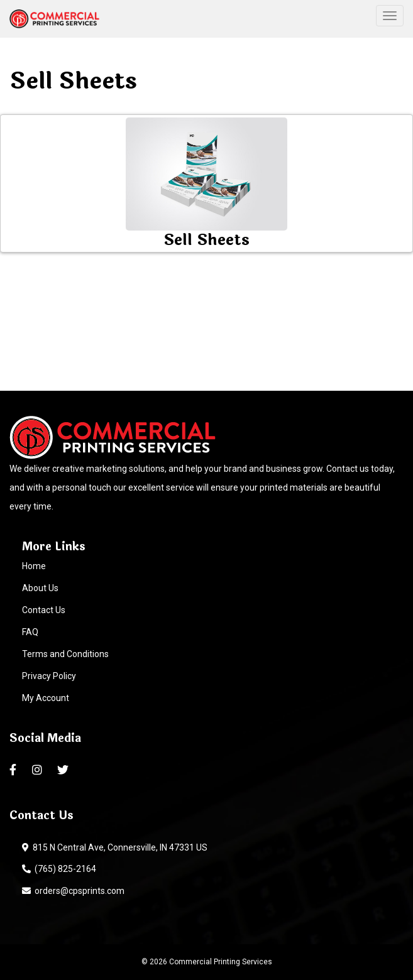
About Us (40, 588)
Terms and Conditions (65, 654)
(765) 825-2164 (59, 869)
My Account (46, 698)
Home (34, 566)
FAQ (30, 632)
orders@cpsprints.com (73, 891)
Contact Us (44, 610)
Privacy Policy (49, 676)
